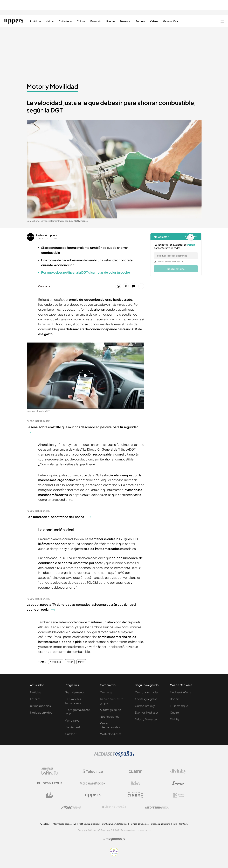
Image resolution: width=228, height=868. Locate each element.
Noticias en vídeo (41, 712)
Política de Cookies (139, 824)
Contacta (106, 692)
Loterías (35, 699)
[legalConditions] (155, 262)
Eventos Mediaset (147, 712)
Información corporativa (64, 824)
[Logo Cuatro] (135, 771)
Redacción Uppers (46, 235)
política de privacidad (174, 262)
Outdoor (71, 734)
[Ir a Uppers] (14, 21)
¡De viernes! (72, 727)
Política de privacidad (89, 824)
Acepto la (170, 262)
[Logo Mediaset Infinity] (50, 771)
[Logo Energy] (178, 783)
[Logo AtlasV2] (71, 807)
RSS (175, 824)
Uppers (175, 699)
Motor (70, 662)
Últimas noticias (40, 706)
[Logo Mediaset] (114, 756)
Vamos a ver (73, 720)
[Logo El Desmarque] (50, 783)
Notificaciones (110, 717)
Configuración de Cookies (115, 824)
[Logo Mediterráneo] (157, 807)
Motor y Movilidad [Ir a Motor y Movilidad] (52, 86)
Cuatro (174, 712)
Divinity (175, 719)
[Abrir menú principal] (222, 21)
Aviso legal (45, 824)
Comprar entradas (147, 692)
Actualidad (56, 662)
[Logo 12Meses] (178, 795)
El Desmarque (179, 706)
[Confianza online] (114, 855)
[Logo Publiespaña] (114, 807)
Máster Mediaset (111, 734)
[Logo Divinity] (178, 771)
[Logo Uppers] (93, 795)
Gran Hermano (74, 692)
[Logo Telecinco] (93, 771)
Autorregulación (110, 710)
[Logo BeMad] (50, 795)
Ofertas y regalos (146, 699)
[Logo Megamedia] (116, 839)
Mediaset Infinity (181, 692)
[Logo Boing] (135, 783)
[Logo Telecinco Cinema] (135, 795)
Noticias (36, 692)
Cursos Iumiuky (145, 706)
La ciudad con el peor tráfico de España (59, 517)
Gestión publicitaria (161, 824)
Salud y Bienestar (146, 719)
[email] (176, 256)
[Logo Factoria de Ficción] (93, 783)
